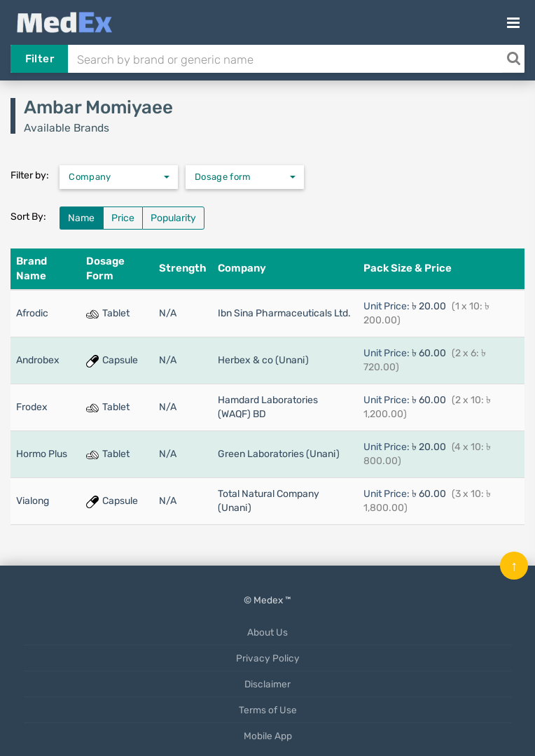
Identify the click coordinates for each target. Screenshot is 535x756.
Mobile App (268, 736)
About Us (267, 632)
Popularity (173, 218)
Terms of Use (268, 710)
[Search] (513, 59)
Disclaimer (267, 684)
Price (123, 218)
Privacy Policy (268, 658)
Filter (40, 59)
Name (81, 218)
